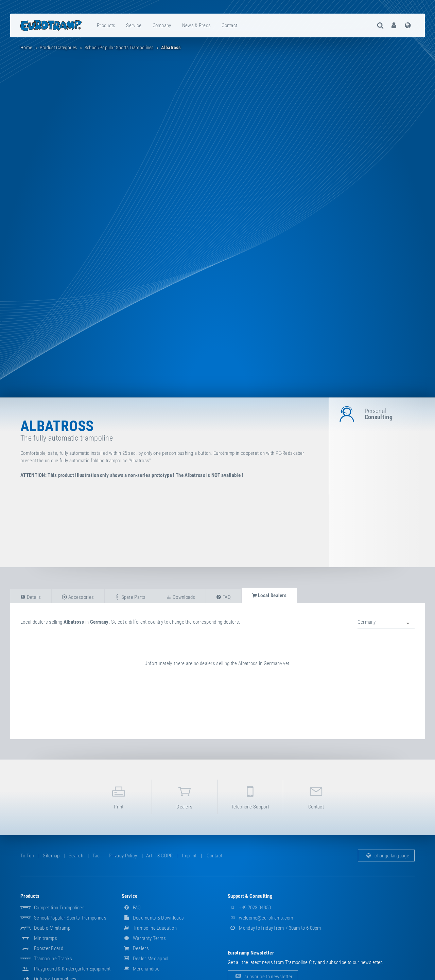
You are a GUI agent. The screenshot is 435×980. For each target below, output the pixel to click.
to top (27, 856)
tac (96, 856)
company (162, 25)
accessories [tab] (78, 597)
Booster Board (49, 948)
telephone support (250, 796)
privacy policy (123, 856)
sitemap (51, 856)
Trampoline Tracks (53, 959)
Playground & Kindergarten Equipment (72, 969)
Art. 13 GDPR (160, 856)
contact (229, 25)
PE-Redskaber (290, 453)
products (106, 25)
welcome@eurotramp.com (260, 918)
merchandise (141, 969)
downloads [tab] (181, 597)
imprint (189, 856)
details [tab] (31, 597)
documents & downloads (153, 918)
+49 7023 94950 (249, 908)
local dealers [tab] (269, 595)
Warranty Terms (144, 938)
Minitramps (46, 938)
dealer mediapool (145, 959)
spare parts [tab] (130, 597)
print (119, 796)
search (76, 856)
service (134, 25)
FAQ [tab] (223, 597)
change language (386, 856)
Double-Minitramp (52, 928)
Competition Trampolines (59, 908)
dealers (185, 796)
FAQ (131, 908)
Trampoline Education (149, 928)
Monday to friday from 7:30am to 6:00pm (274, 928)
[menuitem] (106, 25)
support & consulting (250, 896)
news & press (197, 25)
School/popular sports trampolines (70, 918)
